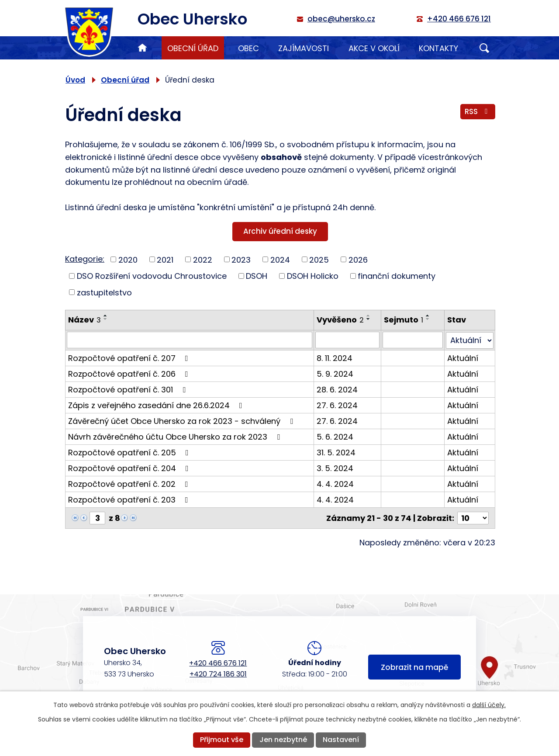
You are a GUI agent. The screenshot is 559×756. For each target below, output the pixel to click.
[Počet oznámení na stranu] (473, 518)
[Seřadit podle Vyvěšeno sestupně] (369, 319)
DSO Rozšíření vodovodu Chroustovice (152, 276)
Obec (248, 48)
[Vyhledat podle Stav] (470, 340)
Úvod (142, 48)
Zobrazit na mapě (414, 667)
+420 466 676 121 (218, 663)
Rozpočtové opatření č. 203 (130, 499)
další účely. (489, 705)
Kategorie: (85, 259)
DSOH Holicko (313, 276)
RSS (478, 111)
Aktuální (463, 358)
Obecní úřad (193, 48)
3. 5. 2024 (335, 468)
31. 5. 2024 (336, 452)
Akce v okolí (374, 48)
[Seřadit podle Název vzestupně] (106, 316)
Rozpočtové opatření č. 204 (130, 468)
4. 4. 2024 (335, 484)
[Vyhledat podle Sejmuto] (413, 340)
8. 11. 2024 (335, 358)
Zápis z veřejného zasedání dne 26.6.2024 (157, 405)
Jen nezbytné (283, 740)
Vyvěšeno (340, 320)
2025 (319, 259)
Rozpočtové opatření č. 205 (130, 452)
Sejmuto (404, 320)
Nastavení (341, 740)
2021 (165, 259)
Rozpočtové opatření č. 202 (130, 484)
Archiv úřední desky (280, 231)
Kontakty (438, 48)
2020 (128, 259)
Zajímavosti (304, 48)
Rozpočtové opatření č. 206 (130, 373)
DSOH (257, 276)
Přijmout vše (222, 740)
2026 (358, 259)
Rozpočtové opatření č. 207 (130, 358)
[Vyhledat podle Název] (190, 340)
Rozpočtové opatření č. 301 (129, 389)
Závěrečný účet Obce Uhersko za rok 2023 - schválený (182, 421)
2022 (203, 259)
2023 (241, 259)
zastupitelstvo (104, 292)
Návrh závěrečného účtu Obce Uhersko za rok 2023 (176, 436)
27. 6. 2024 (337, 405)
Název (85, 320)
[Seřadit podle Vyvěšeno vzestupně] (369, 316)
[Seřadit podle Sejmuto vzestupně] (428, 316)
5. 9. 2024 (335, 373)
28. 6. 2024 (337, 389)
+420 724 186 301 (218, 674)
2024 (280, 259)
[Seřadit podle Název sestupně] (106, 319)
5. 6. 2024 (335, 436)
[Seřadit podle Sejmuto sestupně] (428, 319)
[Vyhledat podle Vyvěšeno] (347, 340)
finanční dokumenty (397, 276)
